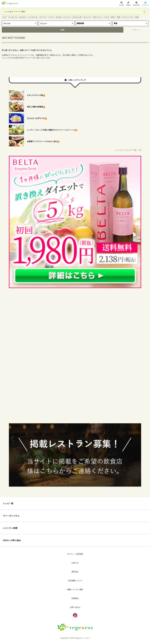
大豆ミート (97, 17)
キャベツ (43, 17)
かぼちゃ (23, 17)
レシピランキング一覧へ (127, 150)
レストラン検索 (10, 528)
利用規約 (75, 598)
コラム (128, 5)
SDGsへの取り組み (12, 540)
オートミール (128, 17)
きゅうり (87, 17)
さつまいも (13, 17)
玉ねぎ (59, 17)
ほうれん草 (77, 17)
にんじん (67, 17)
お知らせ (75, 563)
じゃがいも (33, 17)
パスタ (106, 17)
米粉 (137, 17)
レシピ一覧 (8, 503)
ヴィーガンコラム (11, 516)
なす (4, 17)
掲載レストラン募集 (75, 589)
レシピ (122, 5)
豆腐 (118, 17)
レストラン (136, 5)
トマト (51, 17)
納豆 (113, 17)
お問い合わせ (75, 607)
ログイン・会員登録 (75, 554)
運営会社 (75, 572)
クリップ (145, 5)
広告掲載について (75, 581)
